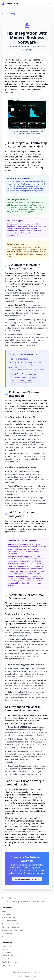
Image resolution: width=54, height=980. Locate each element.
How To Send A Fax (9, 918)
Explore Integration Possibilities (27, 879)
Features (5, 949)
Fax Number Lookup (9, 921)
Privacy (26, 976)
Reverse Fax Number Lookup (12, 924)
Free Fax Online (7, 956)
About (4, 911)
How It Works (7, 914)
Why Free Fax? (7, 946)
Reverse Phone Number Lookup (13, 930)
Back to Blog (8, 14)
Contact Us (6, 965)
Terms (20, 976)
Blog (3, 936)
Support (34, 976)
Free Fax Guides (8, 933)
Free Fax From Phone (9, 962)
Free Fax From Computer (11, 959)
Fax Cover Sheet (8, 953)
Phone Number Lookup (10, 927)
